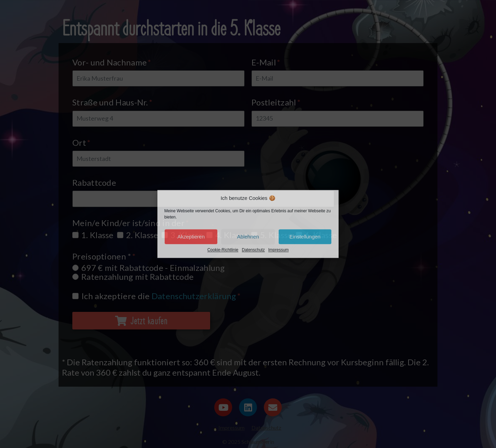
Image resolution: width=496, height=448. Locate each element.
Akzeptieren (191, 237)
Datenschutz (253, 250)
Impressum (278, 250)
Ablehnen (248, 237)
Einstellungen (305, 237)
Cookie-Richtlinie (223, 250)
